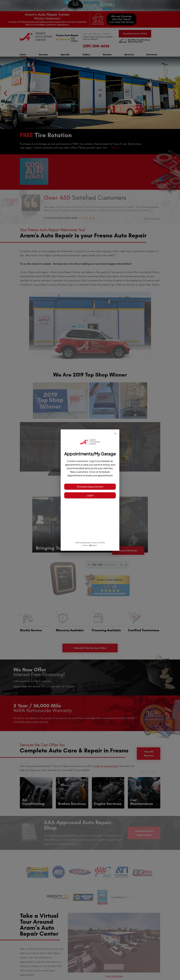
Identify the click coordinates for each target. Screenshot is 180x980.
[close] (115, 434)
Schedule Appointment (90, 487)
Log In (90, 495)
